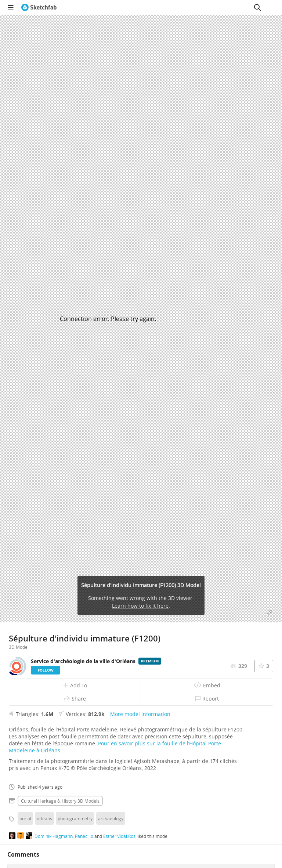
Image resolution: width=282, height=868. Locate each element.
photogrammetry (75, 818)
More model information (140, 714)
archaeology (111, 818)
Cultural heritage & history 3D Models (60, 801)
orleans (44, 818)
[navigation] (11, 7)
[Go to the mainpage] (39, 7)
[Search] (257, 7)
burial (25, 818)
